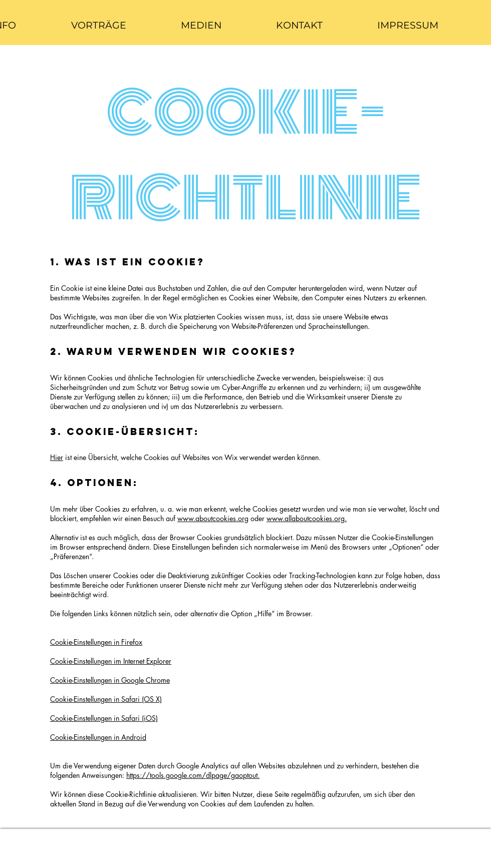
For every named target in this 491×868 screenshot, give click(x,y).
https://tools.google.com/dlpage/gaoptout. (193, 775)
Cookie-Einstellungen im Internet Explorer (111, 661)
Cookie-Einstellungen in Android (98, 737)
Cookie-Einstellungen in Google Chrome (110, 680)
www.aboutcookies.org (213, 518)
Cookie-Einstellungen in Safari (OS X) (106, 699)
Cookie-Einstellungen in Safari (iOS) (104, 718)
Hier (57, 457)
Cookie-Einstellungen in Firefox (96, 642)
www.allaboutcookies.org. (307, 518)
